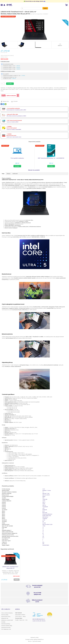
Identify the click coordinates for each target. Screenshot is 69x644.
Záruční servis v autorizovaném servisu (14, 137)
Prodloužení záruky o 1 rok (11, 66)
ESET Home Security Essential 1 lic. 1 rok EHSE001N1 (51, 158)
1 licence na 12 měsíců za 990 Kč (12, 122)
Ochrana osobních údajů (7, 626)
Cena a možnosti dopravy (7, 613)
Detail (16, 580)
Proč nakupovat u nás (6, 629)
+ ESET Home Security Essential (14, 120)
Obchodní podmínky (6, 624)
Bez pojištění (5, 74)
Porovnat (15, 101)
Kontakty (3, 622)
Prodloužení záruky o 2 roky (11, 67)
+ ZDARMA (9, 126)
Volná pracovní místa (6, 627)
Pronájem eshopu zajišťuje (31, 639)
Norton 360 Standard (12, 128)
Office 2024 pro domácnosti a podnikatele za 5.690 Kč (16, 116)
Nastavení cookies (35, 637)
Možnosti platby (5, 615)
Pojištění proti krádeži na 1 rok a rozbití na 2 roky (9, 78)
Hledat (45, 8)
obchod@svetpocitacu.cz (39, 619)
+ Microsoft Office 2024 (12, 114)
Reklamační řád (5, 618)
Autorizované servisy (6, 617)
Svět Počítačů (9, 5)
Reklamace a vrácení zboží (7, 620)
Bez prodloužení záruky (7, 64)
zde (44, 1)
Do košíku (10, 84)
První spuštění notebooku (17, 158)
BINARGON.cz (40, 639)
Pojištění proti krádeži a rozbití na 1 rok (13, 76)
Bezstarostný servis (11, 135)
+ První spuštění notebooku (13, 108)
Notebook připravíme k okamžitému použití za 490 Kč (16, 110)
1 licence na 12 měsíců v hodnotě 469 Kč (14, 129)
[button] (17, 166)
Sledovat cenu (6, 101)
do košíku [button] (17, 166)
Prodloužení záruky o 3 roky (11, 69)
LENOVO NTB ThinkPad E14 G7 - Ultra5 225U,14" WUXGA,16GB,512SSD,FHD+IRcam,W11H (10, 568)
